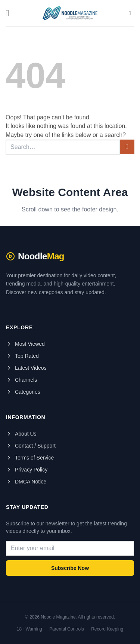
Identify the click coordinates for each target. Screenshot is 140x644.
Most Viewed (25, 344)
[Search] (132, 13)
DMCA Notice (26, 482)
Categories (23, 392)
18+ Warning (29, 629)
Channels (21, 380)
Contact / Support (31, 446)
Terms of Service (30, 458)
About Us (21, 434)
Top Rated (22, 356)
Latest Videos (26, 368)
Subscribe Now (70, 568)
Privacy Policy (27, 470)
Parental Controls (67, 629)
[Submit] (127, 147)
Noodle (35, 256)
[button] (10, 13)
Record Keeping (107, 629)
